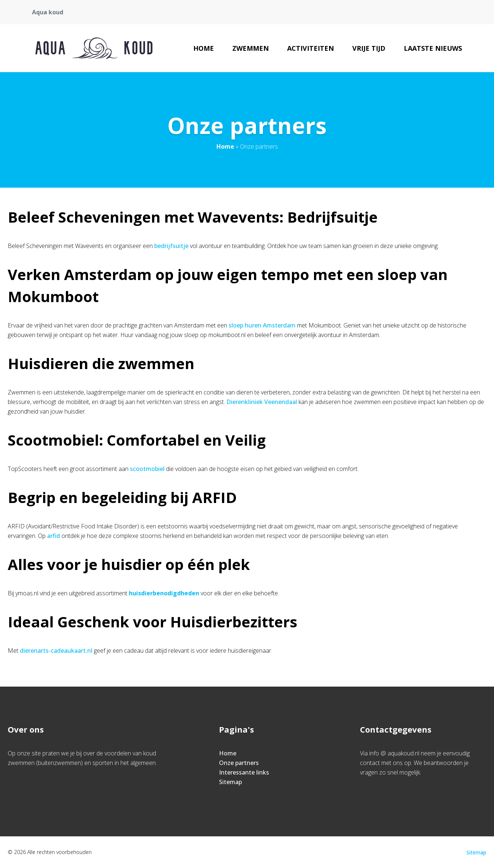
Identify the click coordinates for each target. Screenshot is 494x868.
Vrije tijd (369, 48)
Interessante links (244, 772)
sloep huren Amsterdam (262, 325)
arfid (54, 536)
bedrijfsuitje (171, 246)
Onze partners (239, 763)
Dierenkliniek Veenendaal (262, 402)
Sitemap (230, 782)
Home (204, 48)
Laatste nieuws (433, 48)
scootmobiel (147, 469)
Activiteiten (310, 48)
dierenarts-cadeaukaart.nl (56, 651)
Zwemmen (250, 48)
